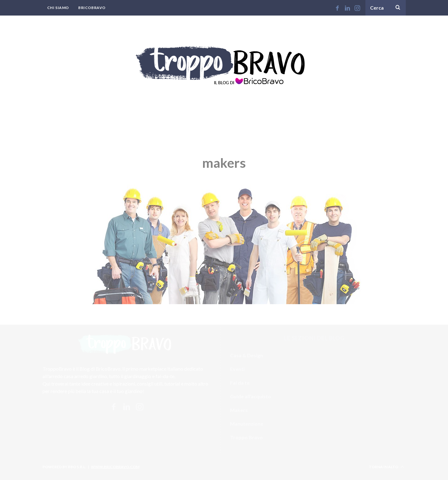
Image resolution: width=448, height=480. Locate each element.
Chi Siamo (58, 8)
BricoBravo (92, 8)
